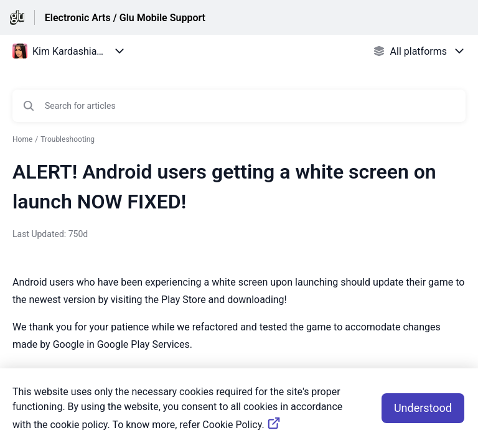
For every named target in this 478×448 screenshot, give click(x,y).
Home (22, 139)
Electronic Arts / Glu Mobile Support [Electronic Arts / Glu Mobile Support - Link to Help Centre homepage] (125, 18)
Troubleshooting (68, 139)
